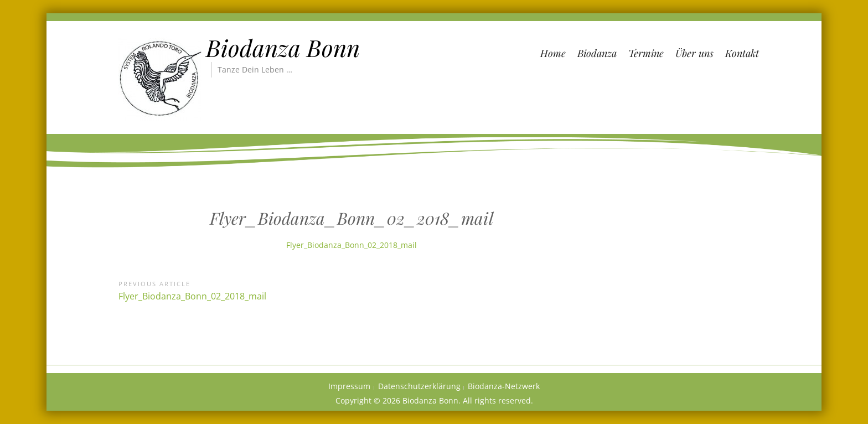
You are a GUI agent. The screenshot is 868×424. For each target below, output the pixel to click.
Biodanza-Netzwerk (504, 386)
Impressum (349, 386)
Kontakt (742, 53)
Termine (646, 53)
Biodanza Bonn (283, 48)
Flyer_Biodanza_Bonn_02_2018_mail (352, 245)
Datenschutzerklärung (419, 386)
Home (553, 53)
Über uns (694, 53)
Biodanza (597, 53)
